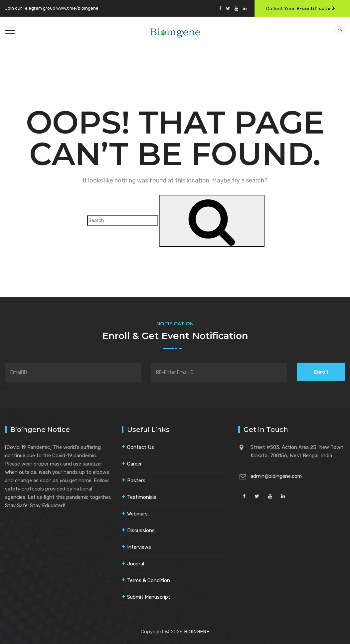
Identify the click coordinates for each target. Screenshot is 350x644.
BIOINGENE (197, 632)
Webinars (137, 514)
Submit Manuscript (149, 597)
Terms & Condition (149, 581)
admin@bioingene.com (276, 477)
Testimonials (142, 497)
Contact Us (141, 448)
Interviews (139, 547)
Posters (136, 481)
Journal (136, 564)
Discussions (141, 531)
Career (134, 464)
